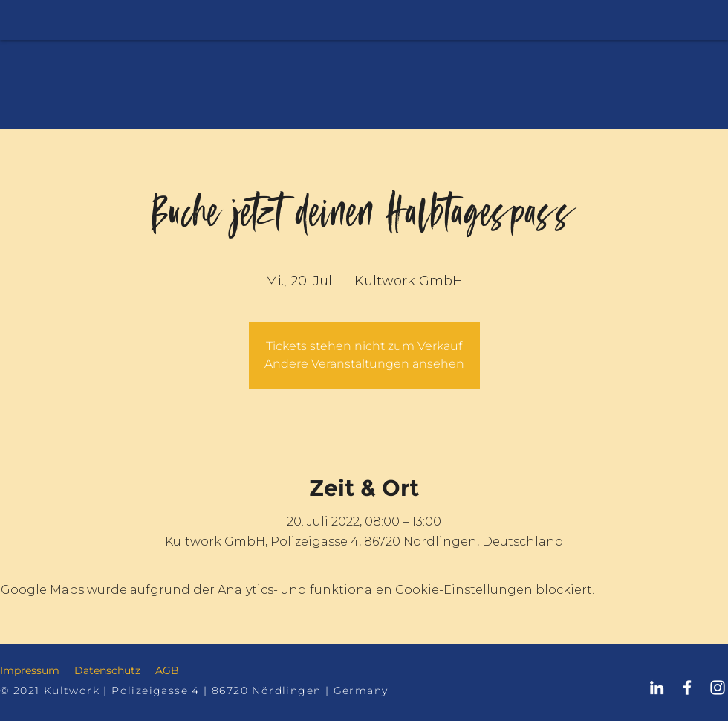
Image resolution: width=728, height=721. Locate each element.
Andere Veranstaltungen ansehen (364, 364)
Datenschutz (107, 670)
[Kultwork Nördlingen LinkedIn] (657, 688)
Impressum (30, 670)
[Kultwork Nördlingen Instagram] (718, 688)
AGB (167, 670)
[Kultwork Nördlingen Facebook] (687, 688)
